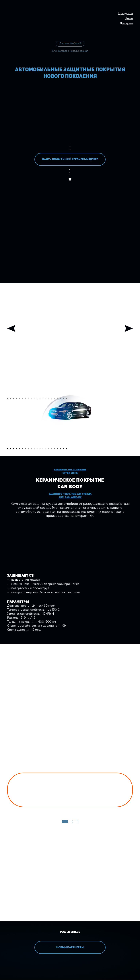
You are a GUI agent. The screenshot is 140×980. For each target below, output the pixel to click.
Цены (129, 19)
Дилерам (126, 24)
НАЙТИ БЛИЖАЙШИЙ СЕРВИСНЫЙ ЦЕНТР (70, 160)
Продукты (126, 13)
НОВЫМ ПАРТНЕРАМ (70, 948)
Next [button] (129, 329)
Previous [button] (11, 329)
